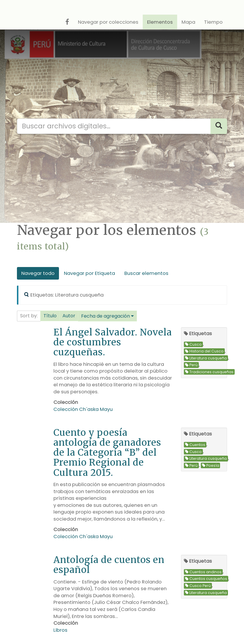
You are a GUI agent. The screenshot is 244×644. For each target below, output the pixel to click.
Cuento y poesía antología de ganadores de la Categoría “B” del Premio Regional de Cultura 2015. (107, 452)
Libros (60, 630)
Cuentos (195, 445)
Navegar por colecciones (108, 22)
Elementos (160, 22)
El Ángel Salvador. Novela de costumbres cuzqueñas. (113, 342)
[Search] (219, 126)
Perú (191, 365)
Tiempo (213, 22)
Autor (69, 316)
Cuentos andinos (203, 572)
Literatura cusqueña (206, 358)
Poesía (211, 465)
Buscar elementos (146, 273)
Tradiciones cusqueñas (209, 372)
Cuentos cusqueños (206, 579)
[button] (50, 316)
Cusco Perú (198, 586)
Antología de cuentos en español (109, 565)
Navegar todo (38, 273)
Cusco (193, 344)
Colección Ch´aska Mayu (83, 409)
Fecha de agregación (106, 316)
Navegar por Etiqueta (89, 273)
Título (50, 316)
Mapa (188, 22)
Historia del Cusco (204, 351)
